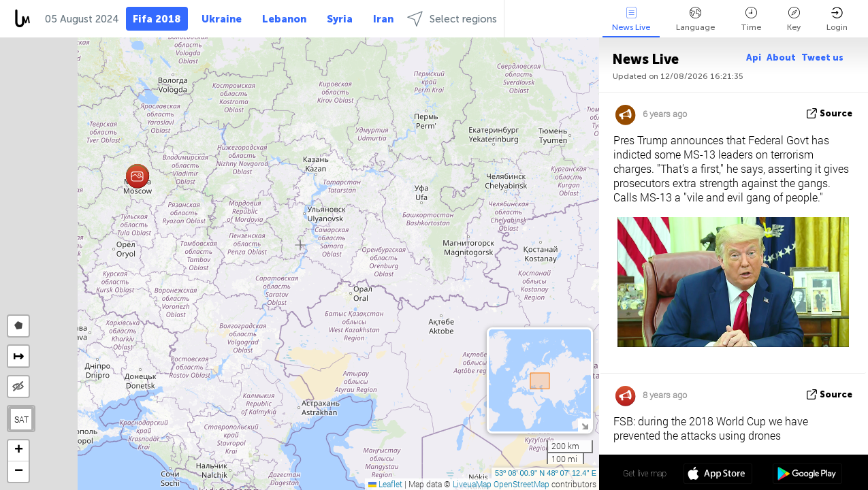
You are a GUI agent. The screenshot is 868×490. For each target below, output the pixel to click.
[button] (137, 177)
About (781, 58)
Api (754, 58)
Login (837, 19)
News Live (631, 19)
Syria (340, 19)
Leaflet (385, 484)
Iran (383, 19)
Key (794, 19)
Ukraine (222, 19)
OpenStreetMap (521, 484)
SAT (21, 419)
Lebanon (284, 19)
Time (751, 19)
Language (695, 19)
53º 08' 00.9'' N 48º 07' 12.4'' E (546, 473)
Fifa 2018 (157, 19)
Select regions (452, 19)
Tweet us (822, 58)
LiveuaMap (472, 484)
